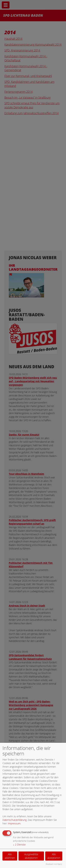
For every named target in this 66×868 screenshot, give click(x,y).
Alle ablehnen (10, 856)
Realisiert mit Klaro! (54, 864)
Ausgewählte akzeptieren (31, 856)
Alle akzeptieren (54, 856)
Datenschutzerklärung (15, 820)
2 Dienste (19, 844)
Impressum (14, 823)
